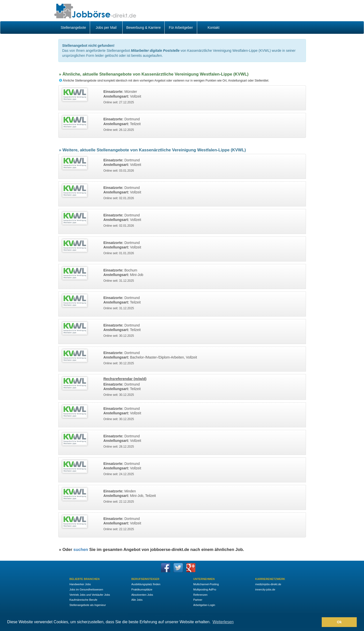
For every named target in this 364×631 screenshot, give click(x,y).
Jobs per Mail (106, 28)
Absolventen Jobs (142, 595)
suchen (81, 550)
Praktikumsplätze (142, 589)
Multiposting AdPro (205, 589)
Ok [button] (339, 622)
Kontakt (214, 28)
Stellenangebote (73, 28)
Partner (198, 600)
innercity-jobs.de (265, 589)
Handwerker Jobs (80, 584)
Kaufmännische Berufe (83, 600)
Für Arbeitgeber (181, 28)
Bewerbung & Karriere (144, 28)
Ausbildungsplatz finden (146, 584)
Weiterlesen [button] (223, 622)
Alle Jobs (137, 600)
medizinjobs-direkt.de (268, 584)
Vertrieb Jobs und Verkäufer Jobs (90, 595)
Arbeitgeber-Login (204, 605)
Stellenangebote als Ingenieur (88, 605)
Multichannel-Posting (206, 584)
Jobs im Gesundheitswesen (86, 589)
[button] (317, 622)
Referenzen (201, 595)
